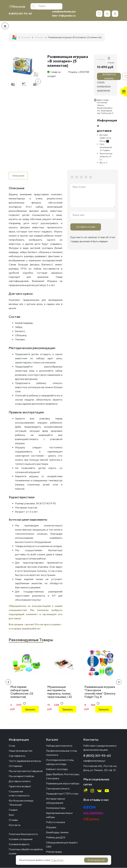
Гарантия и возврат (20, 786)
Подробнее (57, 860)
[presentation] (38, 81)
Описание (18, 176)
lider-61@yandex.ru (64, 16)
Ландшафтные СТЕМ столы (62, 794)
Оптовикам (15, 766)
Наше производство (21, 751)
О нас (12, 746)
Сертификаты (17, 756)
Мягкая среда (54, 852)
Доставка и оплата (20, 781)
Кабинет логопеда (57, 769)
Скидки (13, 810)
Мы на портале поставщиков (26, 771)
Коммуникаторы (56, 808)
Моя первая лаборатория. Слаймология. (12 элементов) (22, 692)
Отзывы (13, 820)
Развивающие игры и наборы (63, 784)
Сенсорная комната (58, 789)
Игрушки (51, 827)
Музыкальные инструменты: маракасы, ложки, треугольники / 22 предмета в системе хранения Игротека (61, 695)
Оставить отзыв (86, 227)
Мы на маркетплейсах (21, 776)
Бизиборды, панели (57, 833)
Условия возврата (19, 844)
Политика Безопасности (23, 834)
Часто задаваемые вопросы (25, 761)
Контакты (15, 825)
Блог (12, 815)
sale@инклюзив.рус (64, 12)
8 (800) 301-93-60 (20, 14)
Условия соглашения (21, 839)
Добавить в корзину (109, 76)
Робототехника (55, 822)
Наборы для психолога (59, 746)
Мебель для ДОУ (56, 838)
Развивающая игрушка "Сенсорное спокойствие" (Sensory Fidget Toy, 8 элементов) (100, 694)
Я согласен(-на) (96, 860)
